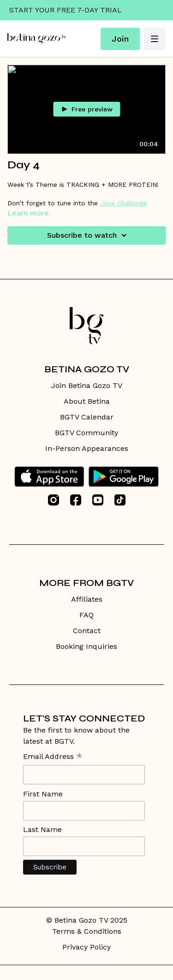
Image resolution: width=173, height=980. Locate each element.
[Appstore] (49, 477)
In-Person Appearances (87, 448)
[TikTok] (120, 500)
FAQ (86, 615)
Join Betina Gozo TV (87, 385)
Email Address (53, 757)
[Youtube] (98, 500)
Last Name (42, 829)
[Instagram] (54, 500)
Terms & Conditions (87, 931)
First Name (43, 794)
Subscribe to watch (88, 235)
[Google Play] (124, 477)
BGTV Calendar (87, 417)
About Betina (87, 401)
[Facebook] (76, 500)
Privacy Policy (86, 947)
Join (120, 39)
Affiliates (87, 599)
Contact (87, 631)
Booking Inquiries (86, 646)
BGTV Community (86, 433)
